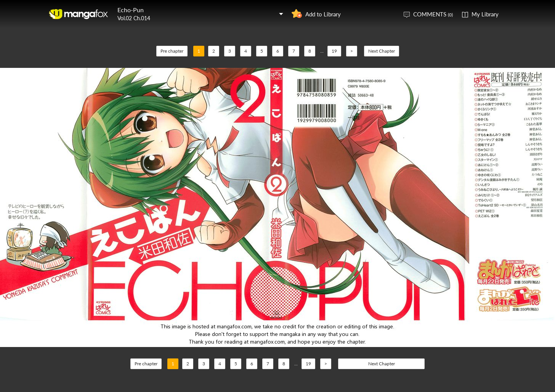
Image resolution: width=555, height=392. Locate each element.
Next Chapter (382, 51)
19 (334, 51)
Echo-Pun (131, 10)
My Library (485, 14)
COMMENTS (433, 14)
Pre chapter (172, 51)
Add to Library (323, 14)
